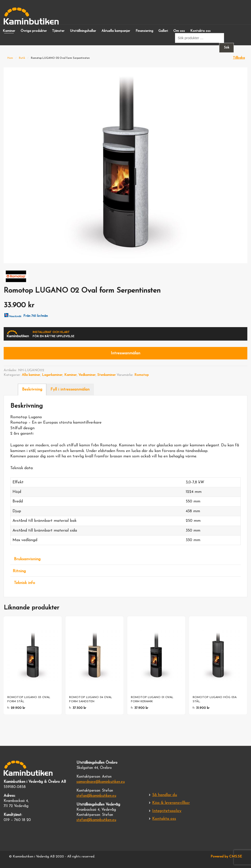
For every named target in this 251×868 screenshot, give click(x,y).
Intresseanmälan (125, 353)
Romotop (142, 375)
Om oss (179, 31)
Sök (227, 48)
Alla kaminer (31, 375)
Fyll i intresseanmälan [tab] (70, 390)
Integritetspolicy (167, 811)
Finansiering (144, 31)
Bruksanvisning (27, 559)
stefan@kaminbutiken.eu (96, 796)
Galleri (163, 31)
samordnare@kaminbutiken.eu (101, 782)
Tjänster (58, 31)
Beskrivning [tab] (32, 390)
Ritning (19, 571)
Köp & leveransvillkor (171, 803)
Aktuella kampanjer (116, 31)
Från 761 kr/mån (25, 315)
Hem (10, 58)
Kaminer (9, 31)
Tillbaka (239, 58)
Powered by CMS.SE (226, 857)
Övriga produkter (34, 31)
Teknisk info (25, 583)
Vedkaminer (87, 375)
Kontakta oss (200, 31)
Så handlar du (165, 795)
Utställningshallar (83, 31)
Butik (22, 58)
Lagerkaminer (52, 375)
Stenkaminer (107, 375)
